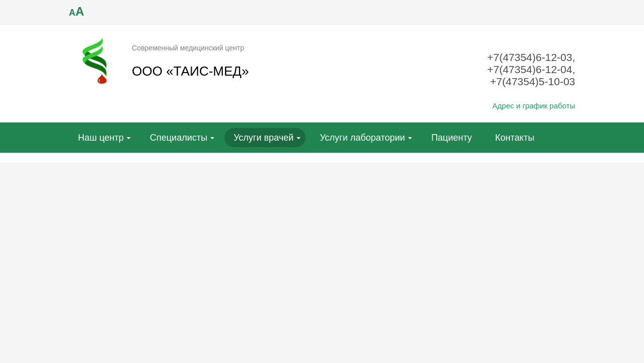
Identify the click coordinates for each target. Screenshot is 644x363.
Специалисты (179, 138)
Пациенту (452, 138)
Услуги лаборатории (362, 138)
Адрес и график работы (534, 106)
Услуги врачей (264, 138)
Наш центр (101, 138)
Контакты (515, 138)
